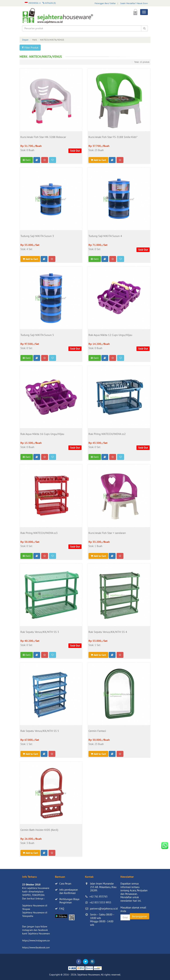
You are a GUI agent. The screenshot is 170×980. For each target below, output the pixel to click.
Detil (27, 160)
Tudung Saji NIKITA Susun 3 (37, 236)
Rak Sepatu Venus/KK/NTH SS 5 (40, 731)
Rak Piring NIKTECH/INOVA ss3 (39, 533)
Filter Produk (30, 48)
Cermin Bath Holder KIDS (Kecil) (39, 830)
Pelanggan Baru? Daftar (105, 3)
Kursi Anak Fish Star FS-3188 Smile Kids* (113, 137)
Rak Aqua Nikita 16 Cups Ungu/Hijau (42, 434)
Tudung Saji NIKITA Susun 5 (37, 335)
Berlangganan (140, 916)
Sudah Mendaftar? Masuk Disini (134, 3)
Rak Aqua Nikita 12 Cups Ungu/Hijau (110, 335)
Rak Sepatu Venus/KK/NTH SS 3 (40, 632)
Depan (25, 40)
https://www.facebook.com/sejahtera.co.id (44, 947)
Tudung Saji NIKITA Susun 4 (105, 236)
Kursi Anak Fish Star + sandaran (107, 533)
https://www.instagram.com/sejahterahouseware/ (48, 940)
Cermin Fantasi (97, 731)
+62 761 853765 (98, 896)
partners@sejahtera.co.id (104, 909)
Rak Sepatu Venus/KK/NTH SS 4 (108, 632)
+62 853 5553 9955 (100, 902)
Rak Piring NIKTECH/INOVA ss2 (107, 434)
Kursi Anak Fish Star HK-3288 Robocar (43, 137)
